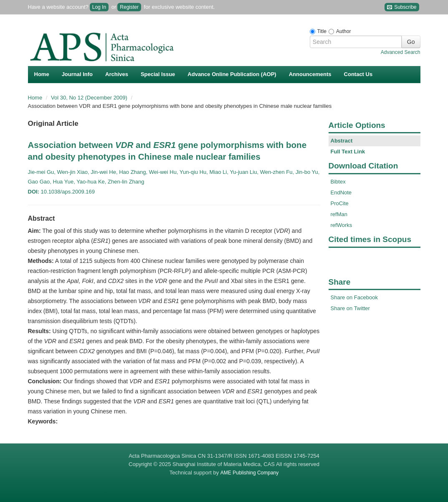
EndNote (341, 192)
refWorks (342, 225)
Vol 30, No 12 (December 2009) (90, 98)
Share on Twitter (350, 308)
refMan (339, 214)
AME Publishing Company (249, 473)
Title (322, 31)
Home (42, 74)
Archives (117, 74)
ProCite (340, 203)
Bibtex (338, 182)
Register (129, 7)
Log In (99, 7)
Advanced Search (401, 52)
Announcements (310, 74)
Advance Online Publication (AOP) (232, 74)
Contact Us (358, 74)
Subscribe (402, 7)
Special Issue (158, 74)
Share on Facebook (354, 297)
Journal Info (77, 74)
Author (343, 31)
